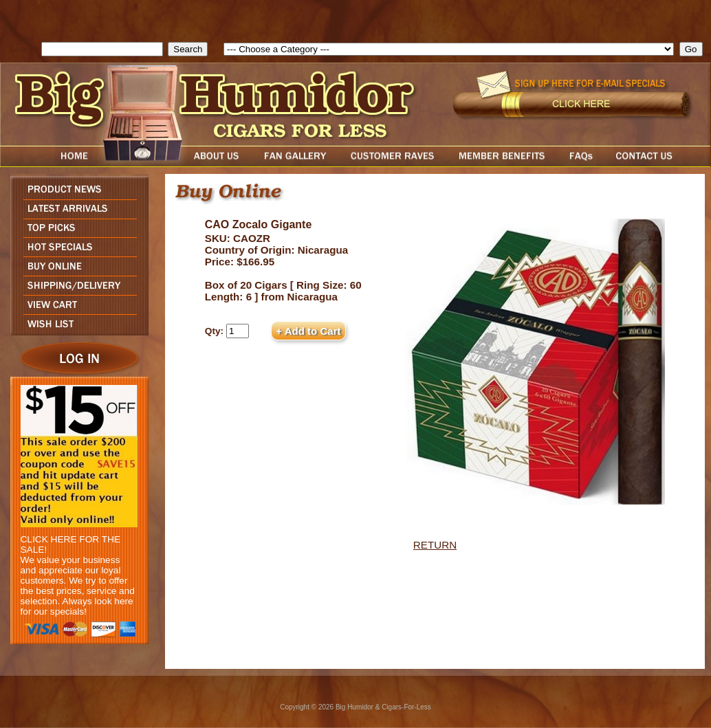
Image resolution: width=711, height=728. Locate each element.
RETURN (435, 545)
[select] (449, 49)
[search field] (102, 49)
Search (24, 49)
